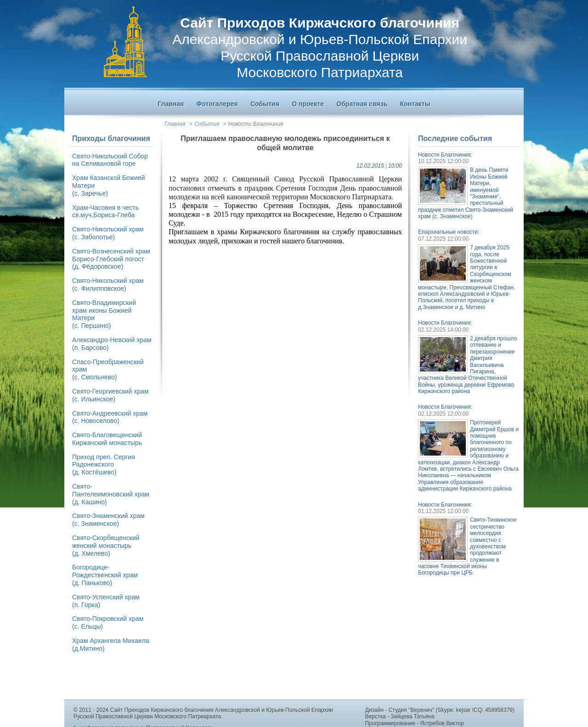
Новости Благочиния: (445, 155)
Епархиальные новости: (449, 232)
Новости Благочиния (256, 124)
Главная (175, 124)
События (207, 124)
